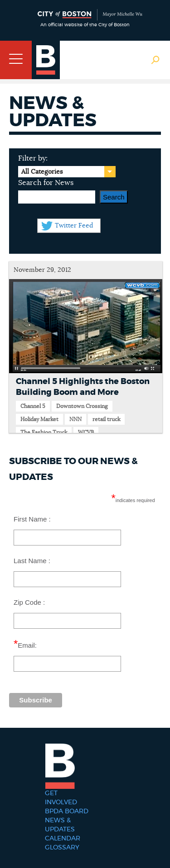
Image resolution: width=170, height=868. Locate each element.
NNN (75, 419)
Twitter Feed (74, 226)
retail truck (106, 419)
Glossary (62, 848)
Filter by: (33, 158)
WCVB (86, 432)
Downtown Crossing (82, 406)
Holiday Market (39, 419)
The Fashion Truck (44, 432)
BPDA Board (67, 811)
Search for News (46, 183)
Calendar (63, 839)
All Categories (42, 172)
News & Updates (60, 825)
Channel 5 (33, 406)
